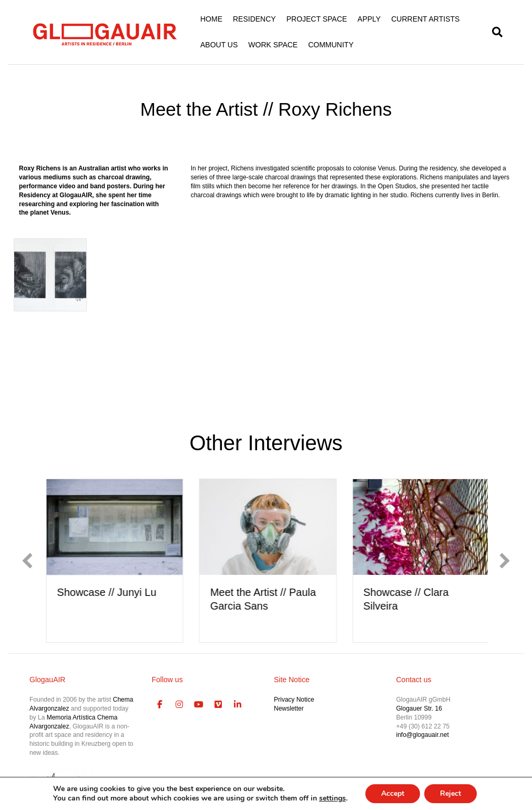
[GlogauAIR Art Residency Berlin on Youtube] (199, 705)
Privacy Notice (294, 700)
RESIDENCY (254, 19)
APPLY (369, 19)
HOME (211, 19)
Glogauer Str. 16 (419, 708)
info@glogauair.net (423, 735)
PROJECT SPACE (317, 19)
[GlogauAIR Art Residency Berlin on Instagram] (179, 705)
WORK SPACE (273, 45)
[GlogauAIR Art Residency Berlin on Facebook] (160, 705)
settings (332, 798)
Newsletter (289, 708)
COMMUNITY (331, 45)
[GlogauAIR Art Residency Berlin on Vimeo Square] (218, 705)
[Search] (495, 32)
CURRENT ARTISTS (425, 19)
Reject (451, 793)
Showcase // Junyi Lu (123, 592)
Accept (393, 793)
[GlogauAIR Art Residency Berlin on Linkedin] (238, 705)
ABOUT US (219, 45)
